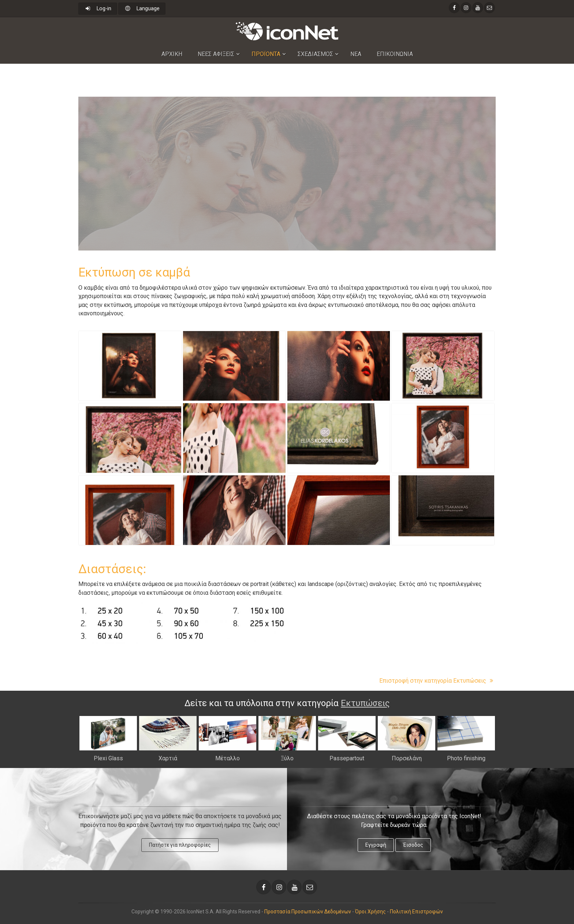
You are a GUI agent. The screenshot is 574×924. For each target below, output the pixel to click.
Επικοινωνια (395, 54)
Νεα (356, 54)
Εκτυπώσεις (365, 703)
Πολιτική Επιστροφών (416, 912)
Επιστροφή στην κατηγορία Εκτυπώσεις (437, 681)
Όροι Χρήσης (370, 912)
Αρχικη (172, 54)
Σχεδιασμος (315, 54)
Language (142, 9)
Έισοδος (413, 845)
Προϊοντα (266, 54)
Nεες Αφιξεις (216, 54)
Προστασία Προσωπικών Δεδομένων (308, 912)
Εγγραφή (376, 845)
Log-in (98, 9)
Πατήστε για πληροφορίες (180, 845)
